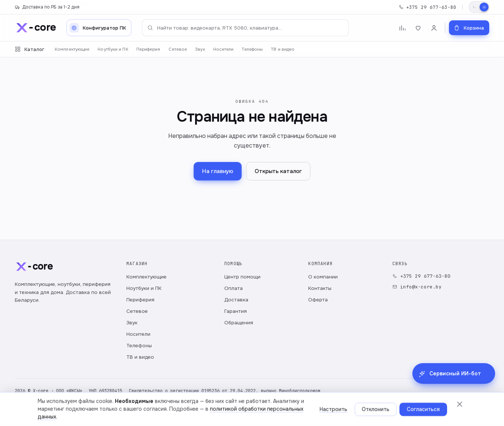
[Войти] (434, 28)
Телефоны (252, 49)
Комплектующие (72, 49)
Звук (200, 49)
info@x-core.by (417, 287)
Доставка (236, 300)
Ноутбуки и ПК (113, 49)
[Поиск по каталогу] (245, 28)
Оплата (234, 288)
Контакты (320, 288)
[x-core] (35, 28)
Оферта (318, 300)
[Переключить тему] (479, 7)
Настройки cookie (191, 411)
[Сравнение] (402, 28)
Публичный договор (142, 411)
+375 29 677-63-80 (428, 7)
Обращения (239, 323)
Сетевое (178, 49)
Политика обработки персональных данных (64, 411)
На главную (218, 171)
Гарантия (236, 311)
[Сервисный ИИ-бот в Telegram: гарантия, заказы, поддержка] (454, 405)
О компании (323, 277)
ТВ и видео (283, 49)
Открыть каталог (278, 171)
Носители (224, 49)
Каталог (30, 49)
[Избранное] (418, 28)
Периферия (148, 49)
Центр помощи (242, 277)
